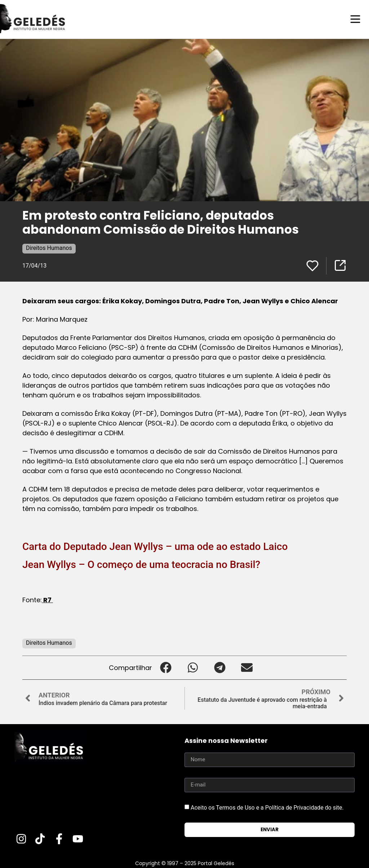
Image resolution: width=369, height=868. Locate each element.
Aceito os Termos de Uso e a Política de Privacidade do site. (267, 807)
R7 (47, 600)
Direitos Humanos (49, 248)
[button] (166, 667)
